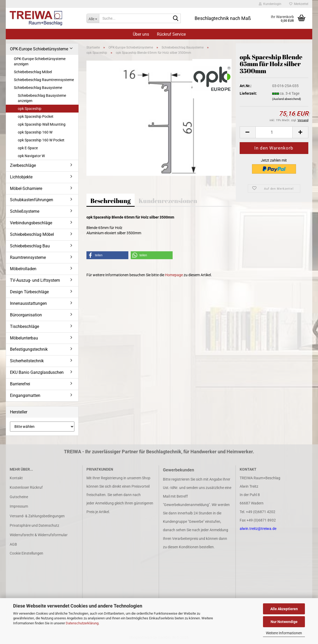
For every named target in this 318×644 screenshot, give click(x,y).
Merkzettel (299, 4)
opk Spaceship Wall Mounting (42, 124)
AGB (13, 544)
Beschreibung (111, 201)
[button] (248, 132)
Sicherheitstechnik (27, 361)
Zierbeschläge (23, 165)
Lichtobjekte (21, 177)
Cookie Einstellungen (26, 553)
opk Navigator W (31, 156)
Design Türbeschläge (29, 292)
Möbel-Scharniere (26, 188)
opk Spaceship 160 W (35, 132)
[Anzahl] (274, 132)
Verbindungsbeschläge (31, 223)
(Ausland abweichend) (287, 99)
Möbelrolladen (23, 269)
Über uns (141, 34)
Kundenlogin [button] (270, 4)
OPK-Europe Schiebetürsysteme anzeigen (40, 61)
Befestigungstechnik (29, 349)
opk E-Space (28, 148)
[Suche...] (93, 18)
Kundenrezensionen (168, 201)
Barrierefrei (20, 384)
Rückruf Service (171, 34)
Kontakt (16, 478)
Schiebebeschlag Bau (30, 246)
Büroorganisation (26, 315)
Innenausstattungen (28, 303)
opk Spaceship (30, 109)
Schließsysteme (25, 211)
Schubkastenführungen (32, 200)
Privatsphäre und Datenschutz (34, 525)
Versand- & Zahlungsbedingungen (37, 516)
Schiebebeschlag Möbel (33, 72)
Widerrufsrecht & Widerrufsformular (39, 535)
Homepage (174, 275)
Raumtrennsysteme (28, 257)
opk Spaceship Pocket (36, 116)
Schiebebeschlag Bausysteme (38, 88)
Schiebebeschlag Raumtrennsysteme (44, 80)
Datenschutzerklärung (82, 623)
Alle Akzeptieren (284, 609)
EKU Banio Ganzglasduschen (37, 372)
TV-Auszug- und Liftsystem (35, 280)
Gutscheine (19, 497)
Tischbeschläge (24, 326)
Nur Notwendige (284, 622)
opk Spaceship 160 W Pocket (41, 140)
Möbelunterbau (24, 338)
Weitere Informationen (284, 633)
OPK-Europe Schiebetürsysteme (39, 49)
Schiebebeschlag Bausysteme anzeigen (42, 98)
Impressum (19, 506)
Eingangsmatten (25, 395)
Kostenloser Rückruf (26, 487)
